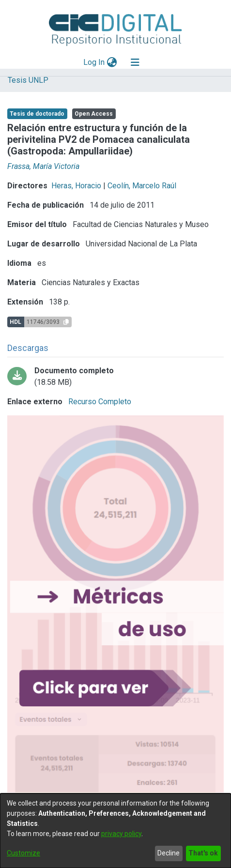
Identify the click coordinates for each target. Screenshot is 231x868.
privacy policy (121, 834)
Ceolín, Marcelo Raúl (142, 186)
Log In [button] (94, 62)
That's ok (203, 853)
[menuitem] (112, 62)
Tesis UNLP (28, 80)
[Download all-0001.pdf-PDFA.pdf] (115, 377)
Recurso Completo (99, 402)
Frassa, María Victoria (43, 166)
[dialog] (115, 831)
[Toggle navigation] (135, 62)
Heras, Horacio (76, 186)
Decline (169, 853)
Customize (23, 853)
